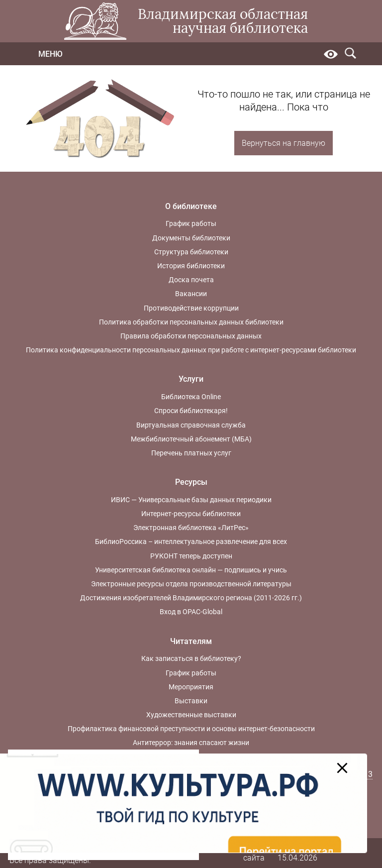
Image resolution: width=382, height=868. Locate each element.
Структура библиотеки (191, 252)
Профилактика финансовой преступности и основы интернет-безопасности (191, 729)
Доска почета (191, 280)
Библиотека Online (191, 397)
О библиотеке (191, 206)
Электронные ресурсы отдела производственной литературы (191, 584)
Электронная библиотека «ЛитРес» (191, 528)
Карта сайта (254, 853)
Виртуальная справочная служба (191, 425)
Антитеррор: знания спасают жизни (191, 743)
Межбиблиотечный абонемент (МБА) (191, 439)
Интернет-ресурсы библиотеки (191, 514)
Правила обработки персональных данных (191, 336)
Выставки (191, 701)
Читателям (191, 641)
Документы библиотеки (191, 238)
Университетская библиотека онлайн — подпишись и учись (191, 570)
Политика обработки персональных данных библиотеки (191, 322)
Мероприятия (191, 687)
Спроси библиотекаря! (191, 411)
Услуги (191, 379)
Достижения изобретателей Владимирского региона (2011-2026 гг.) (191, 598)
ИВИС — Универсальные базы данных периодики (191, 500)
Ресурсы (191, 482)
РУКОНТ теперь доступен (191, 556)
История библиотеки (191, 266)
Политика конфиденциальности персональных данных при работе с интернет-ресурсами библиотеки (191, 350)
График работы (191, 223)
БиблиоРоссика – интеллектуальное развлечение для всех (191, 542)
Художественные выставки (191, 715)
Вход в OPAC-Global (191, 612)
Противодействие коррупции (191, 308)
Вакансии (191, 294)
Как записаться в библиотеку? (191, 658)
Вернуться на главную (284, 143)
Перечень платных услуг (191, 453)
